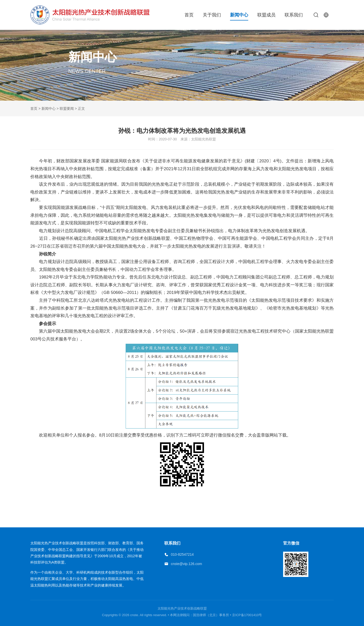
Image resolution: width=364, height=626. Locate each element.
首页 (189, 15)
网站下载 (278, 435)
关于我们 (212, 15)
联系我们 (294, 15)
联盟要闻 (67, 109)
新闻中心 (239, 15)
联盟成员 (266, 15)
